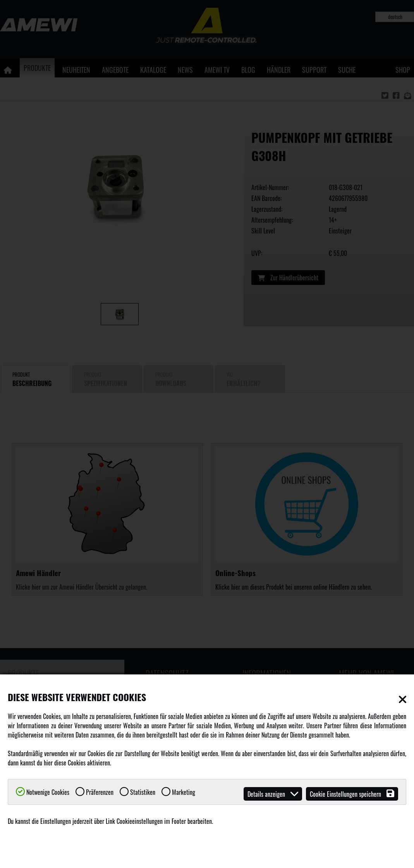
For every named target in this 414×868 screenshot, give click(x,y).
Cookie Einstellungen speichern (352, 794)
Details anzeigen (273, 794)
